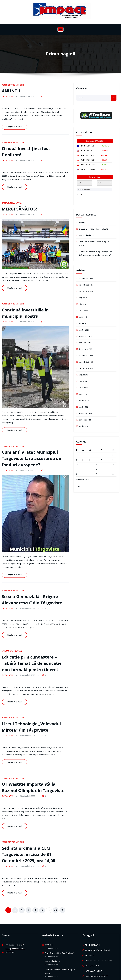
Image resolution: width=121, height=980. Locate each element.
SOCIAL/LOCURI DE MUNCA (96, 941)
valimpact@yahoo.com (15, 890)
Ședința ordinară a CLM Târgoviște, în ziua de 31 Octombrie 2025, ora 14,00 (27, 800)
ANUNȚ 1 (11, 90)
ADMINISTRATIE (8, 85)
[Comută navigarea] (60, 29)
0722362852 (10, 894)
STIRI (87, 951)
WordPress (53, 976)
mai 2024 (82, 384)
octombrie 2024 (85, 353)
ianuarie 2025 (84, 335)
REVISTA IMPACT (92, 936)
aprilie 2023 (83, 415)
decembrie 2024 (85, 341)
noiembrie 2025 (85, 273)
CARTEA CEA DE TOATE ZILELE (97, 902)
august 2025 (84, 292)
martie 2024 (83, 396)
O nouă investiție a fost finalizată (34, 141)
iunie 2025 (83, 304)
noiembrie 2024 (85, 347)
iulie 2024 (82, 371)
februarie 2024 (84, 402)
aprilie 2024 (83, 390)
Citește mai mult (14, 121)
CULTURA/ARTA (91, 907)
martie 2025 (83, 322)
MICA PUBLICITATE (93, 921)
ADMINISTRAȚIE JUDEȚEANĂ (96, 892)
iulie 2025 (82, 298)
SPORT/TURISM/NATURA (11, 187)
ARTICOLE (19, 85)
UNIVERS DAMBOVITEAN (11, 613)
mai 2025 (82, 310)
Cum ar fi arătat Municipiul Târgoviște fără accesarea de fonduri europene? (30, 431)
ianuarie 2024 (84, 408)
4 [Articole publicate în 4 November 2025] (82, 448)
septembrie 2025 (85, 285)
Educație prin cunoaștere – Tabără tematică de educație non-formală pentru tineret (35, 624)
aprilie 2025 (83, 316)
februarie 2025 (84, 328)
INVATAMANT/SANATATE (95, 917)
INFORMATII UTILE (93, 912)
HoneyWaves (70, 976)
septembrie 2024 (85, 359)
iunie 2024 (83, 378)
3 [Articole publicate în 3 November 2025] (77, 448)
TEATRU (88, 956)
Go (114, 98)
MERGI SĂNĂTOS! (18, 192)
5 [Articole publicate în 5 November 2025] (89, 448)
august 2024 (84, 365)
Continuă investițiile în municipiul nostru (96, 241)
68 (54, 853)
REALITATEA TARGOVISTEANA (97, 931)
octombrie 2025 (85, 279)
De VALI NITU (7, 96)
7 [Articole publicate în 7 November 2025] (101, 448)
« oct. (78, 474)
